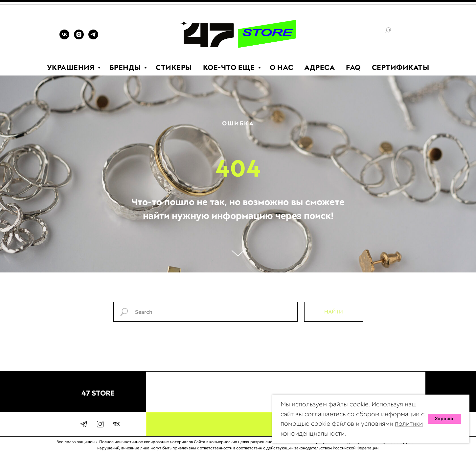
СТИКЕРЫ (174, 67)
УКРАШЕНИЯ (72, 67)
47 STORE (98, 393)
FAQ (353, 67)
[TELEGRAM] (93, 38)
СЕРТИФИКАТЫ (401, 67)
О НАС (282, 67)
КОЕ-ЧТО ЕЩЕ (230, 67)
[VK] (64, 38)
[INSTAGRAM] (79, 38)
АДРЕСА (319, 67)
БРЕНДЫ (126, 67)
